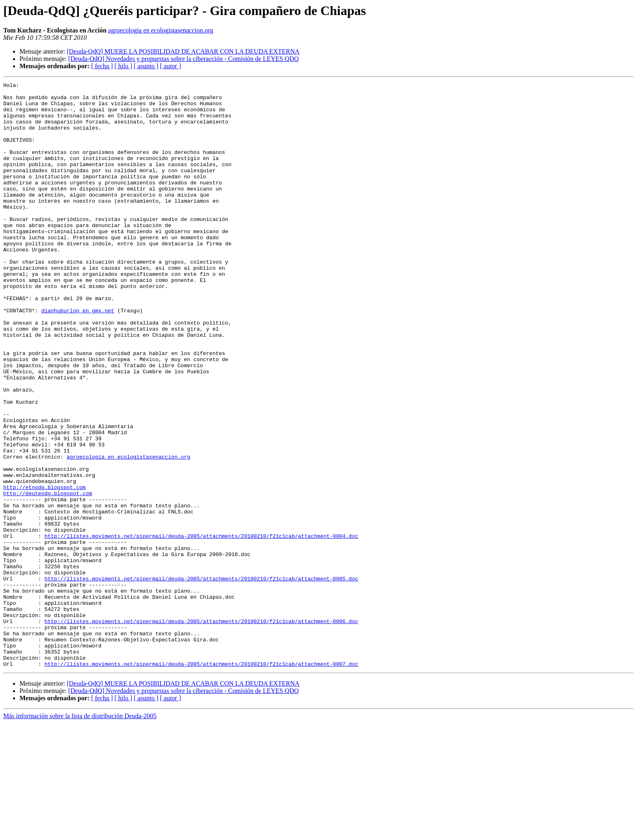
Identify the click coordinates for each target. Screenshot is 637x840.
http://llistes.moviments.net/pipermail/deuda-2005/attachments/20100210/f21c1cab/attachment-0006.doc (201, 730)
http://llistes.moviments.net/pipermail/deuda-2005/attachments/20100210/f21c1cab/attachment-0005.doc (201, 678)
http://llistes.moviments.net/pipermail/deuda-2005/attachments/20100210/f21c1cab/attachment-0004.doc (201, 627)
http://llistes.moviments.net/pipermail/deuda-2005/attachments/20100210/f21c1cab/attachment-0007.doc (201, 781)
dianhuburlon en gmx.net (78, 357)
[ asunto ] (146, 66)
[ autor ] (171, 66)
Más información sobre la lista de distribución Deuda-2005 (80, 833)
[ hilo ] (123, 66)
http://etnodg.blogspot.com (44, 569)
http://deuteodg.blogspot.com (48, 576)
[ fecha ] (102, 66)
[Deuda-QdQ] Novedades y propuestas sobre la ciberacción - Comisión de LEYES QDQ (183, 59)
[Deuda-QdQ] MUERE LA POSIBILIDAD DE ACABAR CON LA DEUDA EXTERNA (183, 51)
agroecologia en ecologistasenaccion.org (161, 30)
